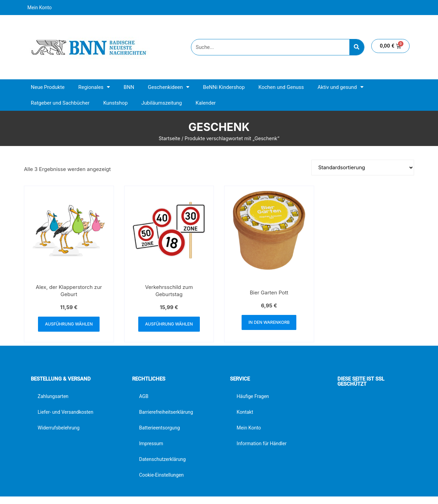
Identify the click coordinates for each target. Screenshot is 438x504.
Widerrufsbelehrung (59, 428)
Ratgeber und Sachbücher (60, 103)
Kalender (205, 103)
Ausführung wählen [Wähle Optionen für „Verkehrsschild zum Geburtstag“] (169, 324)
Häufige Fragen (253, 396)
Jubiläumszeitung (162, 103)
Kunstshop (115, 103)
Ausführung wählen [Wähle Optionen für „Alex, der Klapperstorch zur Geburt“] (69, 324)
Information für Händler (262, 443)
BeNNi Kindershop (224, 87)
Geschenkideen (169, 87)
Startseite (170, 138)
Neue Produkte (48, 87)
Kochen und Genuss (281, 87)
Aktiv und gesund (340, 87)
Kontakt (245, 412)
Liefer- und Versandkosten (66, 412)
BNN (129, 87)
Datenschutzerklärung (162, 459)
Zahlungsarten (53, 396)
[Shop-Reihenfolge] (363, 168)
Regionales (94, 87)
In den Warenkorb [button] (269, 322)
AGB (144, 396)
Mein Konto (40, 8)
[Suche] (357, 47)
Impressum (151, 443)
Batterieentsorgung (159, 428)
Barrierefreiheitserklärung (166, 412)
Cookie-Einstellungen (161, 475)
